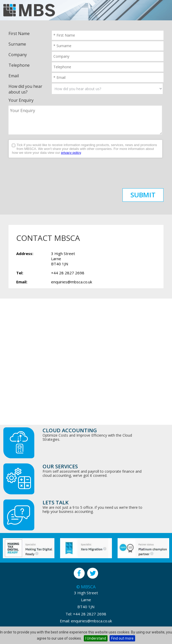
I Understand (96, 638)
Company (18, 55)
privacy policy (71, 153)
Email (14, 76)
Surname (17, 44)
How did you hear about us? (25, 89)
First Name (19, 33)
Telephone (19, 65)
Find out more (122, 638)
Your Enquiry (21, 100)
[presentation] (48, 173)
